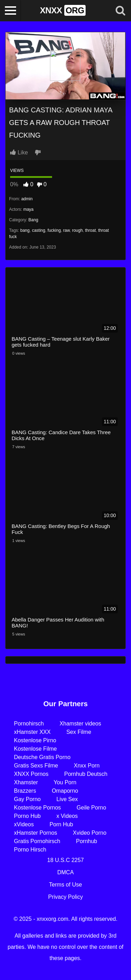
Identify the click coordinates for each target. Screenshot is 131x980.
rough (77, 230)
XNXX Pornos (31, 774)
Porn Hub (61, 824)
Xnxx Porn (87, 766)
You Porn (65, 782)
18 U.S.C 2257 (65, 860)
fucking (54, 230)
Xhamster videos (80, 724)
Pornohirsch (29, 724)
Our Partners (65, 704)
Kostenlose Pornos (37, 808)
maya (28, 209)
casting (38, 230)
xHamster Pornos (36, 833)
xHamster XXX (32, 732)
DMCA (65, 872)
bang (25, 230)
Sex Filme (79, 732)
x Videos (67, 816)
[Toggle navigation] (10, 11)
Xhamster (26, 782)
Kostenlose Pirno (35, 740)
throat (91, 230)
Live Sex (67, 799)
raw (67, 230)
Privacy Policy (66, 897)
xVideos (24, 824)
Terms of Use (65, 885)
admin (27, 199)
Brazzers (25, 791)
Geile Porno (91, 808)
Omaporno (65, 791)
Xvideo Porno (90, 833)
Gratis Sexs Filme (36, 766)
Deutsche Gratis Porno (42, 757)
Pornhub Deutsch (86, 774)
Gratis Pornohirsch (37, 841)
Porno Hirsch (30, 850)
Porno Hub (27, 816)
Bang (33, 220)
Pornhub (87, 841)
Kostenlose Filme (35, 749)
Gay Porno (27, 799)
